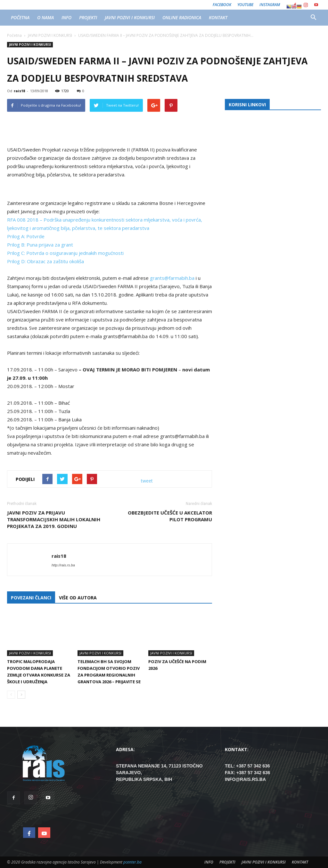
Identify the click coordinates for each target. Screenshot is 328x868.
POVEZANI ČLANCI (31, 598)
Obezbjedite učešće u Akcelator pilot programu (170, 516)
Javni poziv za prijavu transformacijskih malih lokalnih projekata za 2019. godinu (54, 519)
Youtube (245, 5)
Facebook (222, 5)
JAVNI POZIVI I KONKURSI (130, 17)
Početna (14, 35)
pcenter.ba (132, 862)
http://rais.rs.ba (63, 565)
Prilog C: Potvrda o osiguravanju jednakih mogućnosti (65, 253)
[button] (313, 18)
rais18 (19, 91)
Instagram (270, 5)
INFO (66, 17)
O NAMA (45, 17)
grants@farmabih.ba (173, 278)
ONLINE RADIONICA (182, 17)
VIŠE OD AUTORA (78, 598)
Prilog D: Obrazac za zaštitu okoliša (45, 261)
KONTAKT (218, 17)
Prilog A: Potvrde (26, 236)
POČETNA (20, 17)
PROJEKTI (88, 17)
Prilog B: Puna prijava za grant (40, 245)
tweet (147, 481)
